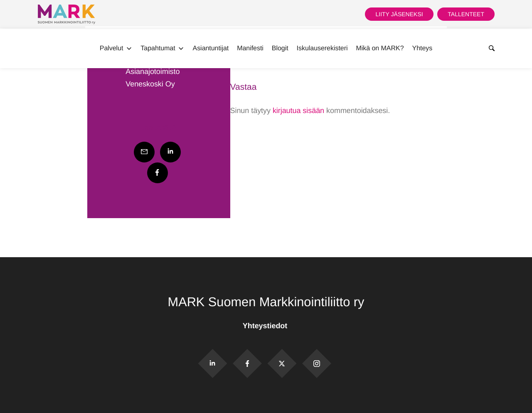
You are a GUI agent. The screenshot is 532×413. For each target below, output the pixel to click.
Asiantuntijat (211, 48)
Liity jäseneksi (399, 14)
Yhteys (422, 48)
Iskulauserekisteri (322, 48)
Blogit (280, 48)
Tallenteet (466, 14)
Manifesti (250, 48)
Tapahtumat (162, 49)
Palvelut (116, 49)
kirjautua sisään (298, 111)
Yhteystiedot (266, 326)
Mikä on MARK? (380, 48)
